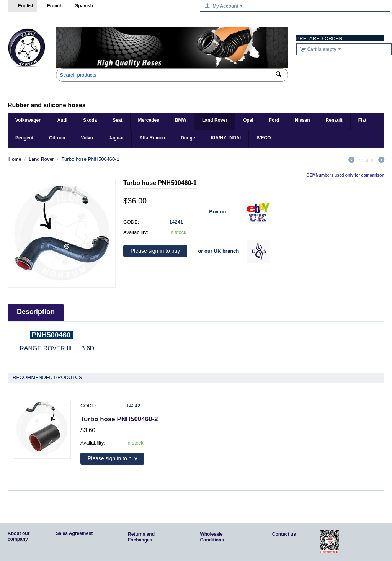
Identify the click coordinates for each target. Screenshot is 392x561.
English (22, 6)
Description (36, 312)
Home (15, 159)
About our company (19, 536)
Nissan (302, 120)
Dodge (188, 138)
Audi (62, 120)
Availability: (136, 232)
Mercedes (149, 120)
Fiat (362, 120)
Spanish (80, 6)
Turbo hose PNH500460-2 (119, 419)
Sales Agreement (74, 533)
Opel (248, 120)
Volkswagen (28, 120)
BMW (181, 120)
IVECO (264, 138)
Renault (334, 120)
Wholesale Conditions (212, 537)
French (51, 6)
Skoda (90, 120)
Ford (274, 120)
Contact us (284, 534)
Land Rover (215, 120)
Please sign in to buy (155, 251)
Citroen (57, 138)
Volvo (87, 138)
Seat (117, 120)
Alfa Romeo (152, 138)
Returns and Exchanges (141, 537)
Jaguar (116, 138)
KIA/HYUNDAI (226, 138)
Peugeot (24, 138)
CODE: (131, 222)
